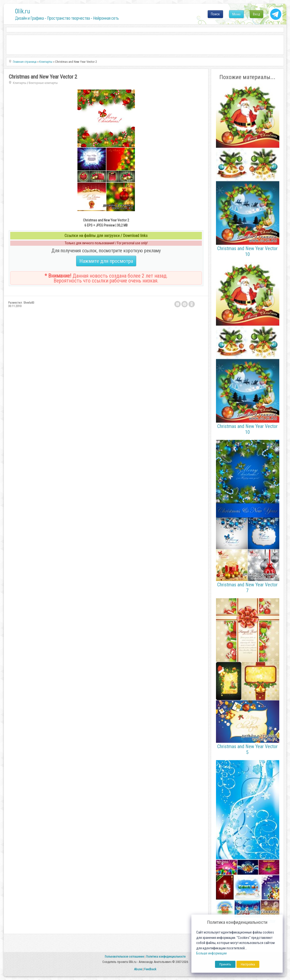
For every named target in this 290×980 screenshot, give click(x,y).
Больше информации (211, 953)
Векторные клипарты (43, 83)
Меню (236, 14)
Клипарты (20, 83)
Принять (225, 964)
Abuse (138, 969)
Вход (257, 14)
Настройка (248, 964)
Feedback (150, 969)
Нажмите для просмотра (106, 261)
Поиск (215, 14)
